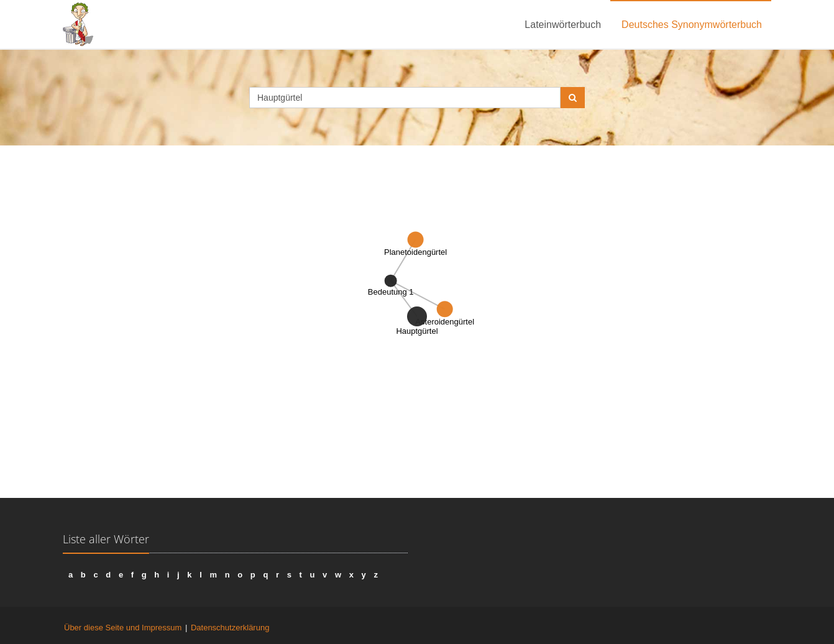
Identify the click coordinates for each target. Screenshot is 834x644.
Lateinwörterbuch (563, 25)
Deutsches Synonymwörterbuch (692, 25)
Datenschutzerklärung (230, 628)
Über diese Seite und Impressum (123, 628)
